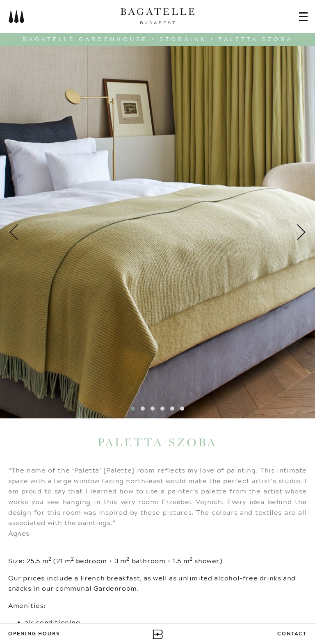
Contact (292, 634)
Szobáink (183, 39)
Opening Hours (34, 634)
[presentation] (14, 232)
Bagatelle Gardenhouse (85, 39)
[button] (133, 409)
